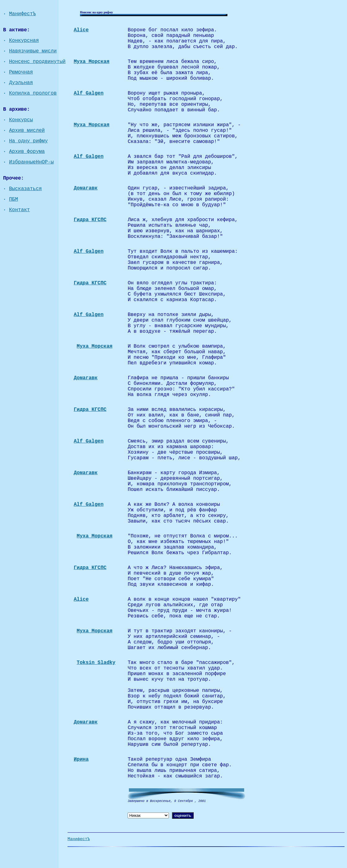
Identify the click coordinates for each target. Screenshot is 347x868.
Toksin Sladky (96, 663)
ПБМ (13, 199)
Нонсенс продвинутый (37, 62)
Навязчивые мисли (33, 51)
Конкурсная (24, 41)
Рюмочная (21, 72)
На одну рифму (28, 141)
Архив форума (27, 152)
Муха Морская (95, 346)
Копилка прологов (33, 93)
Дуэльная (21, 83)
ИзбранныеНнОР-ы (31, 162)
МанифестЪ (22, 14)
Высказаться (25, 189)
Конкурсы (21, 120)
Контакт (19, 210)
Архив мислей (27, 131)
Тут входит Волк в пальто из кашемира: (183, 251)
